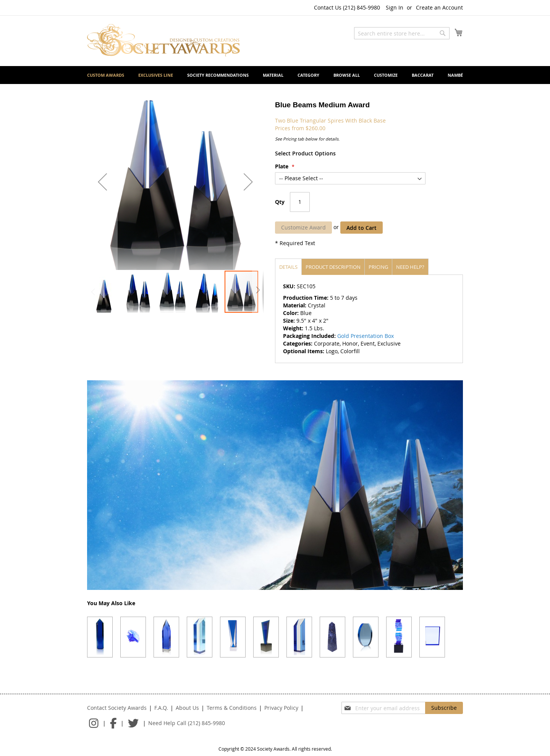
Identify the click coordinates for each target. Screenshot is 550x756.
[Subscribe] (444, 708)
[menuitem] (106, 75)
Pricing (378, 267)
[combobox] (402, 33)
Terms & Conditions (232, 708)
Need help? (410, 267)
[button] (102, 182)
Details (288, 267)
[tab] (288, 267)
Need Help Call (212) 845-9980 (187, 723)
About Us (187, 708)
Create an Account (439, 7)
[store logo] (163, 40)
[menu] (275, 75)
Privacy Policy (281, 708)
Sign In (395, 7)
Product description (333, 267)
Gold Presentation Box (366, 336)
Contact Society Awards (117, 708)
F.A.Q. (161, 708)
